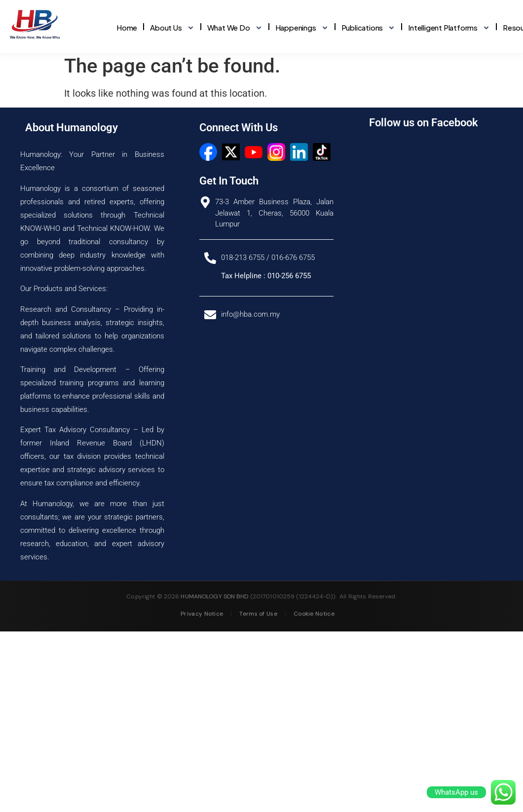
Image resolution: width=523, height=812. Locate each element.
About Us (172, 28)
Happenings (302, 28)
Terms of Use (258, 627)
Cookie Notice (314, 627)
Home (127, 27)
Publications (369, 28)
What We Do (235, 28)
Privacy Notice (202, 627)
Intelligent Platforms (449, 28)
